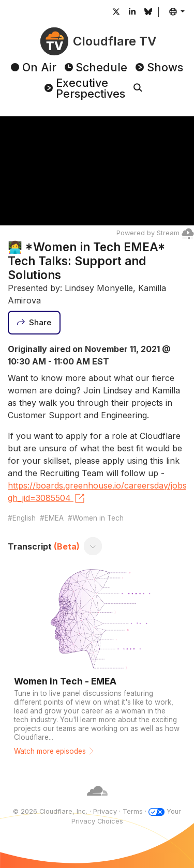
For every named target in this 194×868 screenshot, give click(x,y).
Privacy (105, 811)
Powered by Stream (155, 233)
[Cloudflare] (97, 802)
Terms (133, 811)
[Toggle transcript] (93, 546)
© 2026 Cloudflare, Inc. (50, 811)
